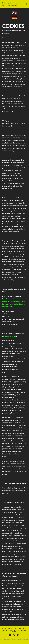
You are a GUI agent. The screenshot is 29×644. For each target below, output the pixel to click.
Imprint (10, 629)
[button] (27, 4)
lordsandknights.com (18, 304)
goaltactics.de (7, 307)
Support (14, 632)
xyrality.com (7, 299)
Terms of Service (21, 629)
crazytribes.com (15, 301)
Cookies (17, 630)
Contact (24, 630)
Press (4, 629)
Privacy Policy (7, 630)
